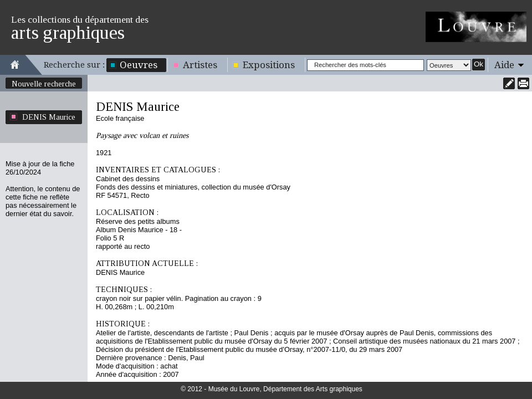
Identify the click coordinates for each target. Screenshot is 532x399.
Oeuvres (139, 65)
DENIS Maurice (49, 117)
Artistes (200, 65)
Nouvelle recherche (44, 84)
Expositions (269, 65)
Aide (504, 65)
